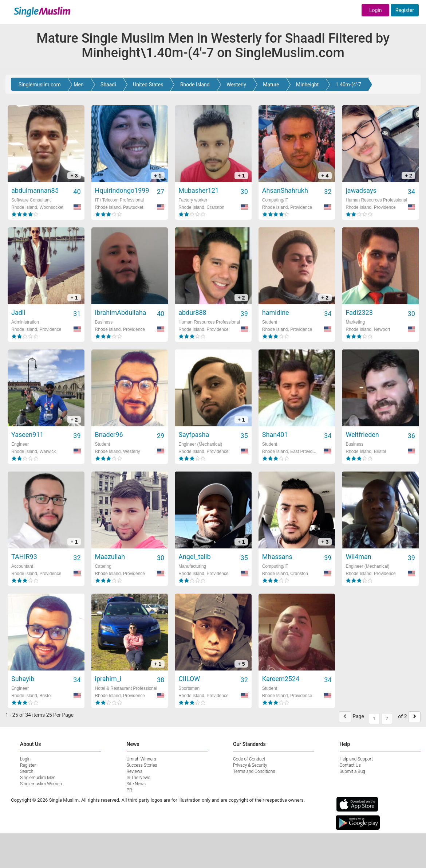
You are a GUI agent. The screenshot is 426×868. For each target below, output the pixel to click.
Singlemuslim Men (38, 778)
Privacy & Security (250, 765)
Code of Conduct (249, 759)
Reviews (135, 771)
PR (129, 790)
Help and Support (356, 759)
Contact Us (350, 765)
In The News (139, 778)
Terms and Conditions (254, 771)
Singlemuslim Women (41, 784)
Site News (136, 784)
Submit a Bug (352, 771)
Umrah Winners (141, 759)
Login (376, 10)
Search (27, 771)
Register (405, 10)
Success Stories (142, 765)
